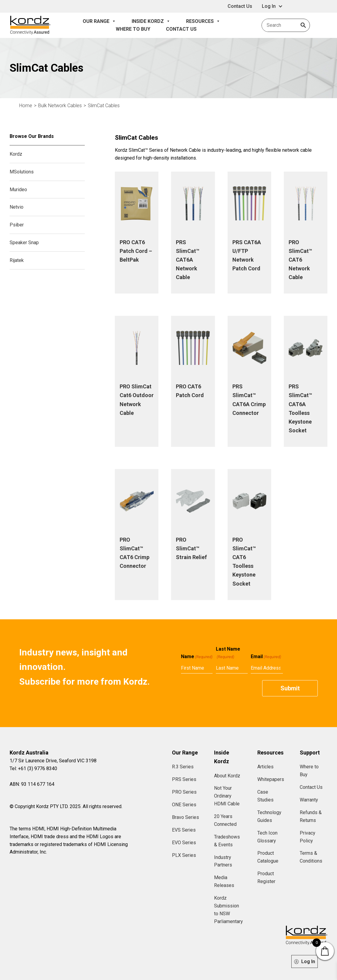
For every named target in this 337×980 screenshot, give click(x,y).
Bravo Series (185, 817)
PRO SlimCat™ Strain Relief (191, 548)
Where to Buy (133, 29)
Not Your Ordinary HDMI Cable (227, 796)
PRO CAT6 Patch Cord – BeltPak (136, 251)
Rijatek (17, 260)
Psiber (17, 225)
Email (266, 657)
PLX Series (184, 855)
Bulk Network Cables (60, 106)
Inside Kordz (151, 21)
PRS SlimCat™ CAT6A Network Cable (188, 260)
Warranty (309, 800)
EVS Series (184, 830)
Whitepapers (271, 779)
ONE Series (184, 805)
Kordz (16, 154)
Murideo (18, 190)
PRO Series (184, 792)
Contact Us (240, 6)
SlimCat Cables (104, 106)
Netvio (17, 207)
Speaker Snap (24, 243)
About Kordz (227, 776)
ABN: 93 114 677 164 (32, 784)
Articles (265, 767)
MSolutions (22, 172)
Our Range (99, 21)
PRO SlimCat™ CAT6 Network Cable (300, 260)
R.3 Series (183, 767)
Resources (203, 21)
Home (26, 106)
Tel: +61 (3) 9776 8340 (33, 768)
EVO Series (184, 843)
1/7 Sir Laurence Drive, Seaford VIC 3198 (53, 761)
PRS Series (184, 779)
